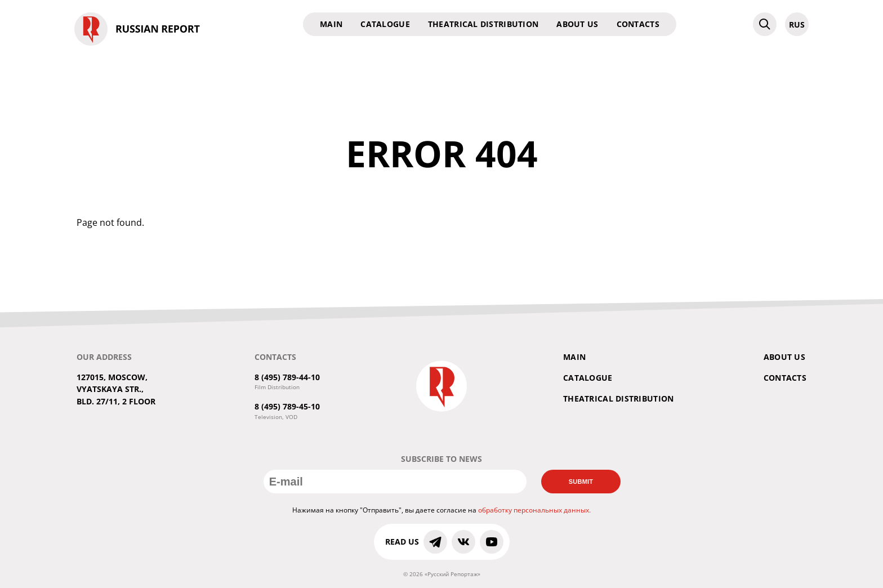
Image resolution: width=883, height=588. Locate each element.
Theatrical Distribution (483, 24)
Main (331, 24)
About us (577, 24)
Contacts (638, 24)
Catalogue (385, 24)
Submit (581, 482)
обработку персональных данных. (534, 510)
